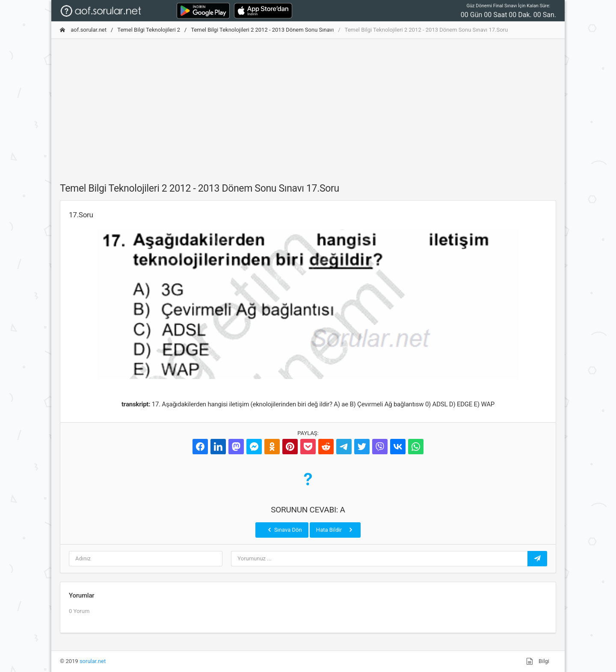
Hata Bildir (335, 530)
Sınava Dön (284, 530)
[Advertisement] (308, 106)
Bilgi (538, 661)
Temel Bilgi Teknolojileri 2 (149, 30)
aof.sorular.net (83, 30)
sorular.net (93, 661)
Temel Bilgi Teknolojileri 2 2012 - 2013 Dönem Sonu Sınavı (262, 30)
